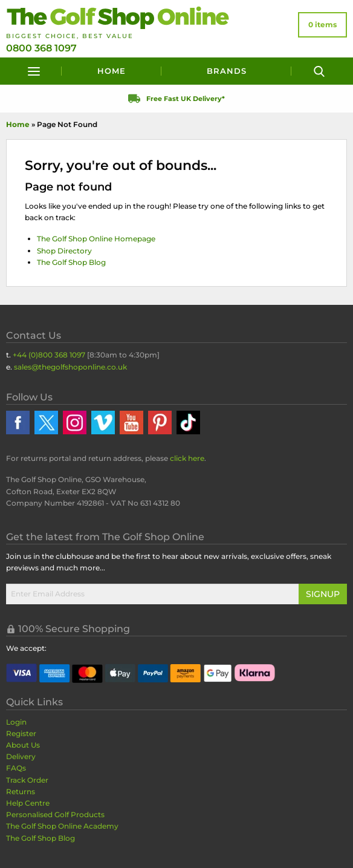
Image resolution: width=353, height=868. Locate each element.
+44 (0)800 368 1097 (49, 355)
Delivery (21, 756)
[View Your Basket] (322, 25)
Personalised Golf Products (55, 814)
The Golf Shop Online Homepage (96, 239)
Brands (227, 71)
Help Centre (28, 803)
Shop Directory (64, 251)
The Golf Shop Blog (71, 262)
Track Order (27, 780)
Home (112, 71)
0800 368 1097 (41, 48)
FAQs (16, 768)
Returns (21, 791)
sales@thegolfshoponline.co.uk (70, 367)
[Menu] (34, 71)
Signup (323, 594)
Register (21, 733)
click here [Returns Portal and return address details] (187, 458)
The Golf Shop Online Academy (62, 826)
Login (16, 722)
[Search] (319, 71)
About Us (23, 745)
